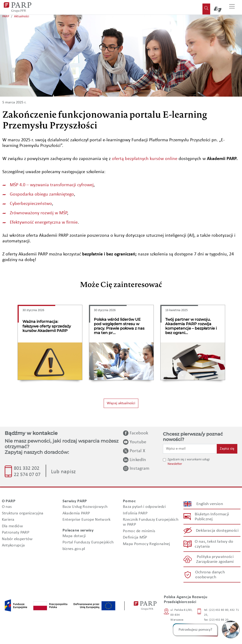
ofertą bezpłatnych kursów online (145, 159)
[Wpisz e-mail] (190, 449)
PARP (6, 16)
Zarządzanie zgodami (215, 562)
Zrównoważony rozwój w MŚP (38, 213)
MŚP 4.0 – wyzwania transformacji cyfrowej (52, 185)
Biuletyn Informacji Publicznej (212, 517)
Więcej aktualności (121, 403)
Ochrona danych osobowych (210, 575)
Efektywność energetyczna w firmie (44, 222)
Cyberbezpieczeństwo (31, 204)
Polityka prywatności (215, 557)
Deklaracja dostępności (217, 530)
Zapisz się (227, 449)
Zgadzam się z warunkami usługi (189, 460)
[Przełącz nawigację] (232, 7)
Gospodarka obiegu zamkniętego (42, 194)
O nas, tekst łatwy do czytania (214, 544)
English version (210, 504)
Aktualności (22, 16)
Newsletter (175, 464)
